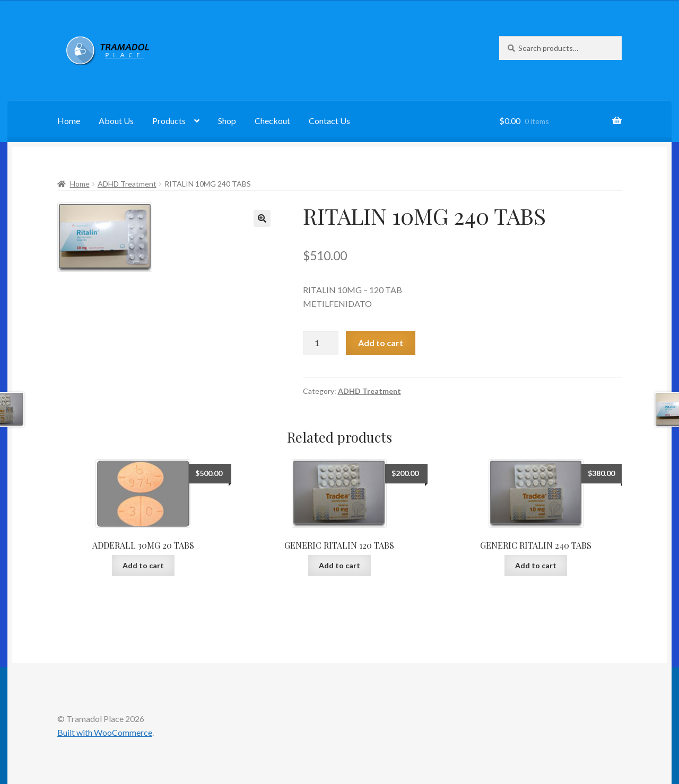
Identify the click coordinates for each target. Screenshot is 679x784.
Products (169, 121)
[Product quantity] (321, 343)
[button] (262, 218)
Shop (227, 121)
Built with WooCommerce (105, 732)
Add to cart (381, 343)
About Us (116, 121)
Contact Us (329, 121)
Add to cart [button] (143, 565)
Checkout (272, 121)
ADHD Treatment (127, 184)
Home (69, 121)
